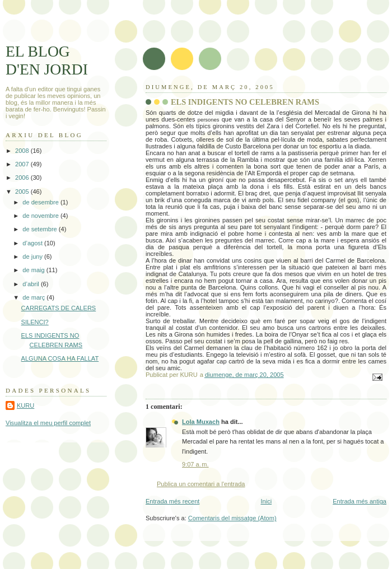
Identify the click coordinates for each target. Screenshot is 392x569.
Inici (266, 501)
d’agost (33, 243)
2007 (23, 164)
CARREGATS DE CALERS (59, 308)
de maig (34, 270)
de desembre (41, 202)
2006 (23, 178)
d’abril (32, 284)
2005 (23, 192)
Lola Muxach (201, 422)
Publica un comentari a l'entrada (201, 484)
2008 (23, 151)
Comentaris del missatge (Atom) (232, 518)
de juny (33, 256)
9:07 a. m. (195, 464)
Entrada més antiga (360, 501)
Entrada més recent (172, 501)
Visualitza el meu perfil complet (48, 423)
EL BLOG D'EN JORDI (47, 60)
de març (34, 297)
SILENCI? (35, 322)
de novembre (41, 216)
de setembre (40, 229)
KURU (25, 405)
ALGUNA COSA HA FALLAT (60, 358)
